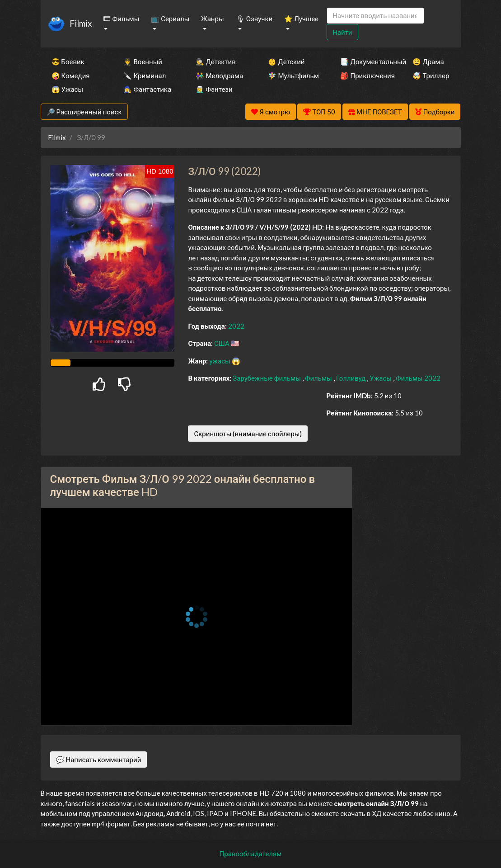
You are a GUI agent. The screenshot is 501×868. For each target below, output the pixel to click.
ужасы (220, 361)
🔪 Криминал (145, 75)
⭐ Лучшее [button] (301, 19)
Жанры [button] (213, 19)
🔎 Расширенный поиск (84, 112)
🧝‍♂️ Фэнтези (214, 89)
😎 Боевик (68, 61)
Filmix (81, 23)
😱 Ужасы (68, 89)
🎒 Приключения (364, 75)
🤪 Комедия (71, 75)
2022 (236, 326)
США (222, 343)
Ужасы (381, 378)
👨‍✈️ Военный (143, 61)
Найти (342, 32)
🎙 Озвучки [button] (254, 19)
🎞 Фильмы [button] (121, 19)
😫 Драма (428, 61)
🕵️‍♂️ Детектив (215, 61)
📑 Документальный (364, 61)
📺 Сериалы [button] (170, 19)
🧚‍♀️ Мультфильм (292, 75)
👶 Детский (286, 61)
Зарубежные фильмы (267, 378)
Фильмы (319, 378)
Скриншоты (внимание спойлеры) (248, 434)
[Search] (375, 16)
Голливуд (352, 378)
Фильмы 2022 (418, 378)
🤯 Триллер (431, 75)
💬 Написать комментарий (99, 759)
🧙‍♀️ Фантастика (147, 89)
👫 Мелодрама (219, 75)
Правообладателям (251, 854)
